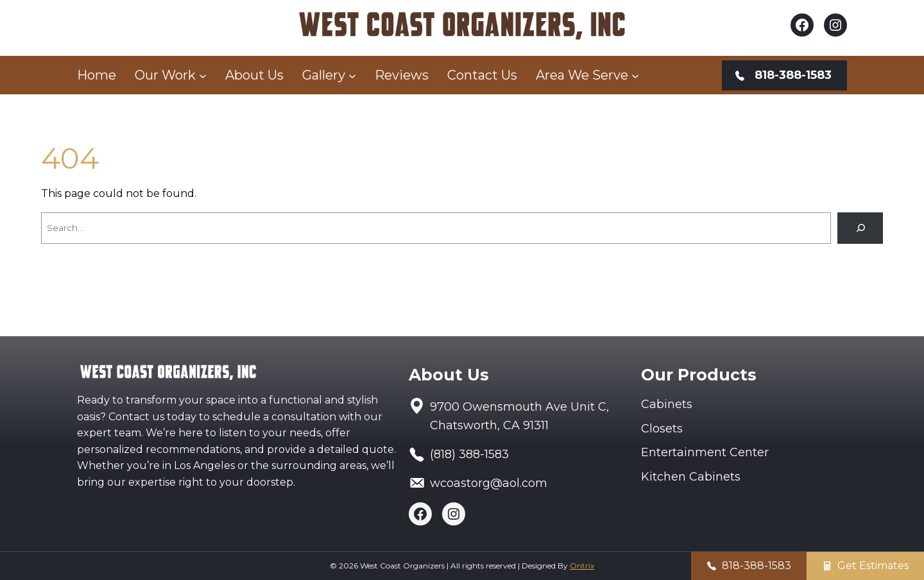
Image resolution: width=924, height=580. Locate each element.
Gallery (324, 75)
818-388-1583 (757, 566)
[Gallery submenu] (352, 75)
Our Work (165, 75)
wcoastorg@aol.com (489, 483)
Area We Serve (582, 75)
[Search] (860, 228)
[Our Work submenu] (203, 75)
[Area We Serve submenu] (635, 75)
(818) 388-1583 (469, 454)
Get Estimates (873, 566)
